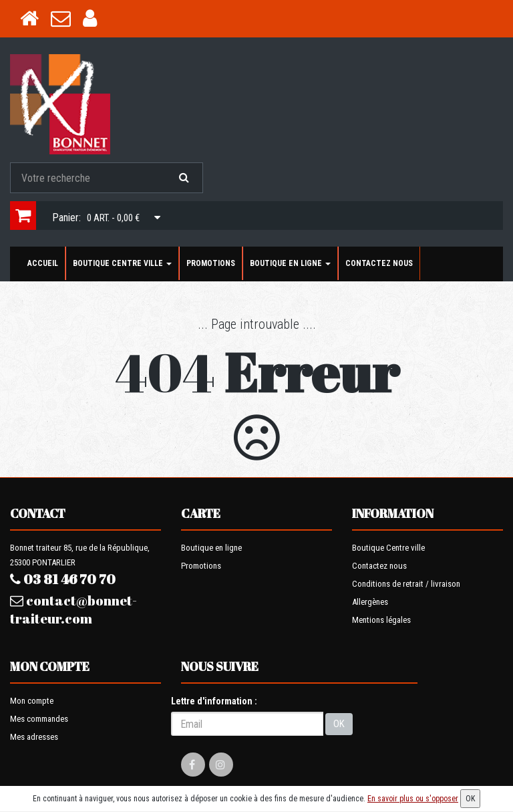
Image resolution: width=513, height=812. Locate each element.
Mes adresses (34, 737)
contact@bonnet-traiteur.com (73, 610)
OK (339, 724)
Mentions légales (381, 620)
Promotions (211, 263)
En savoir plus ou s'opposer (413, 799)
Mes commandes (39, 719)
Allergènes (370, 602)
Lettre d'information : (214, 701)
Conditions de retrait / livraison (406, 584)
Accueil (43, 263)
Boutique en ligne (290, 263)
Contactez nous (379, 263)
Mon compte (32, 701)
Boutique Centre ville (122, 263)
